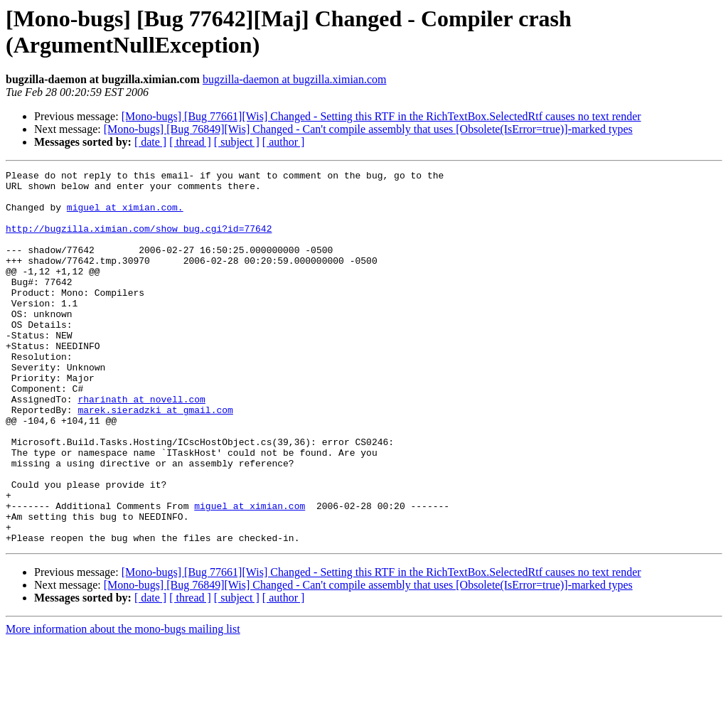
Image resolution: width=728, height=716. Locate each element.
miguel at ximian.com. (125, 215)
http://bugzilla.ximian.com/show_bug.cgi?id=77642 (139, 241)
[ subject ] (237, 142)
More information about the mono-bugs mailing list (123, 704)
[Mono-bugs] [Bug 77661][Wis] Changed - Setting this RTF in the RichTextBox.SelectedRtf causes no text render (381, 116)
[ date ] (150, 142)
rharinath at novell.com (141, 446)
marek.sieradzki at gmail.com (155, 459)
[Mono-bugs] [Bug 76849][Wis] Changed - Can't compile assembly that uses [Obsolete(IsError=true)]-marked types (368, 129)
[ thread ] (190, 142)
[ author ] (284, 142)
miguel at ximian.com (250, 574)
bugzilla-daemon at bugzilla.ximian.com (295, 79)
